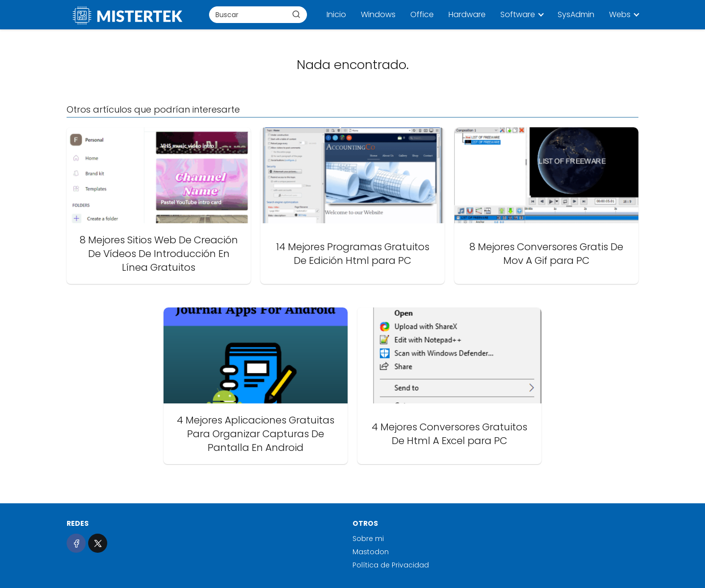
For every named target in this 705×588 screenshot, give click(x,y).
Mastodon (371, 552)
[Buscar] (296, 14)
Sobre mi (368, 539)
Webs (620, 14)
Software (518, 14)
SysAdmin (576, 14)
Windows (378, 14)
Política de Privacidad (391, 565)
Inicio (336, 14)
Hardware (467, 14)
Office (422, 14)
